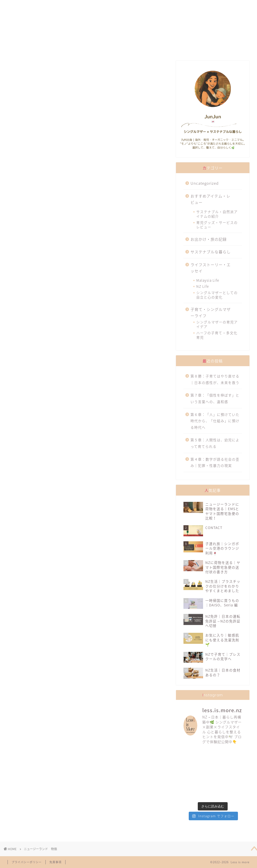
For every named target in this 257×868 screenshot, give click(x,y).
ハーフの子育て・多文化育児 (217, 335)
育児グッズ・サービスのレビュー (217, 225)
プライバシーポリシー (27, 862)
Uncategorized (205, 183)
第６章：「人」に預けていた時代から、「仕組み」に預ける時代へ (215, 421)
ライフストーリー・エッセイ (211, 268)
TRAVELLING (169, 6)
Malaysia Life (208, 280)
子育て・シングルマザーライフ (211, 312)
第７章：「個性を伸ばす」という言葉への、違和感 (215, 398)
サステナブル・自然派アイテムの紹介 (217, 214)
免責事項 (55, 862)
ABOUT (27, 6)
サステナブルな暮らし (211, 252)
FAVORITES (72, 6)
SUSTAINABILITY (120, 6)
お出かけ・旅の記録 (209, 239)
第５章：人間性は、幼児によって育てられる (215, 443)
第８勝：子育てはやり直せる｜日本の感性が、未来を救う (215, 379)
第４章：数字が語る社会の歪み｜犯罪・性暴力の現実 (215, 462)
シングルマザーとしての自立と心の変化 (217, 295)
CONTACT (215, 6)
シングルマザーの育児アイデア (217, 324)
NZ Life (203, 286)
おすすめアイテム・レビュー (210, 199)
